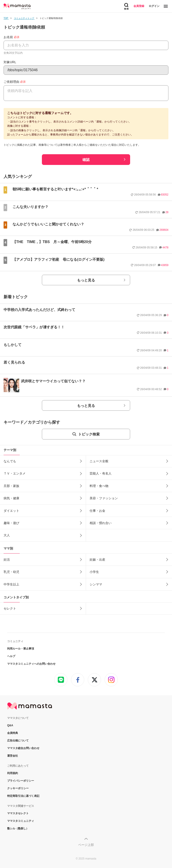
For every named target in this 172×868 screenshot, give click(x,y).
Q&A (10, 725)
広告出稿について (18, 741)
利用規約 (13, 773)
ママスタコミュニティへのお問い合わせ (31, 664)
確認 (86, 160)
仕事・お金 (97, 511)
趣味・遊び (11, 523)
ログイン (154, 6)
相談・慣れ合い (101, 523)
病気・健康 (11, 498)
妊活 (7, 560)
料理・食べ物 (99, 486)
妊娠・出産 (97, 560)
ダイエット (11, 511)
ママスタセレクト (18, 813)
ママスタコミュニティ (21, 821)
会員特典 (13, 733)
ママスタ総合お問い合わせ (23, 748)
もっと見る (86, 280)
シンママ (96, 584)
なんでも (10, 461)
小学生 (94, 572)
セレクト (10, 608)
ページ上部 (86, 845)
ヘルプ (11, 656)
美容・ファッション (104, 498)
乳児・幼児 (11, 572)
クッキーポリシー (18, 788)
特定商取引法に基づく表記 (23, 796)
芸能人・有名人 (101, 473)
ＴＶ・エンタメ (15, 473)
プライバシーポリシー (21, 781)
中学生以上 (11, 584)
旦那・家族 (11, 486)
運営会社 (13, 756)
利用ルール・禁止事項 (21, 649)
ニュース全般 (99, 461)
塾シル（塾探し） (18, 828)
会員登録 (139, 6)
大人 (7, 535)
